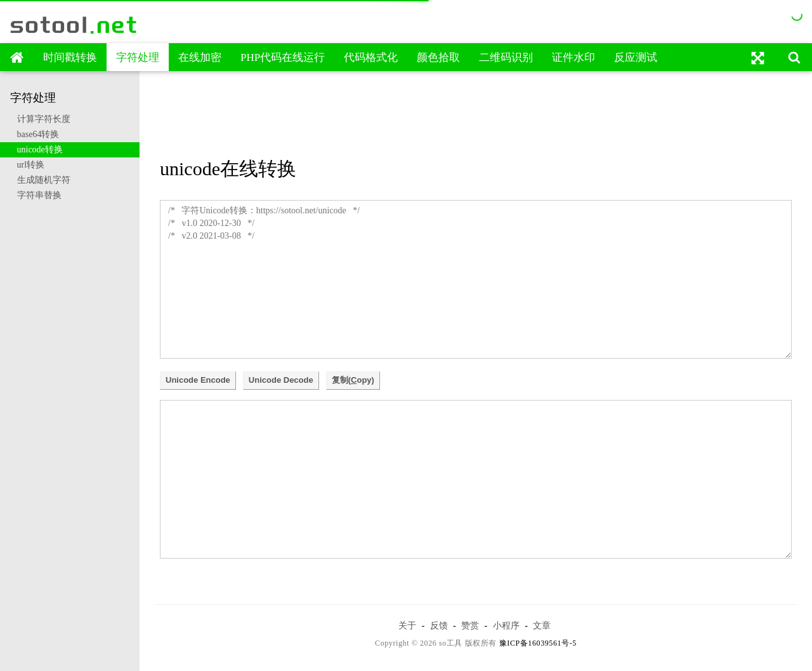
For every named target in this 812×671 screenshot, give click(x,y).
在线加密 (200, 57)
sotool (74, 25)
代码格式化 (371, 57)
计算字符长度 (40, 119)
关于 (407, 625)
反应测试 (636, 57)
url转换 (27, 165)
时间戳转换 (70, 57)
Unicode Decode (281, 380)
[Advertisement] (476, 110)
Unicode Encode (198, 380)
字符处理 (138, 57)
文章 (542, 625)
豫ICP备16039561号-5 (538, 643)
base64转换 (35, 134)
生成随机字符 (40, 180)
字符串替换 (36, 195)
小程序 (506, 625)
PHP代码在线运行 (283, 57)
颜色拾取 (438, 57)
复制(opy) (353, 380)
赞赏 (470, 625)
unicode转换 (36, 149)
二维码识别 (506, 57)
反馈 (439, 625)
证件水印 (573, 57)
